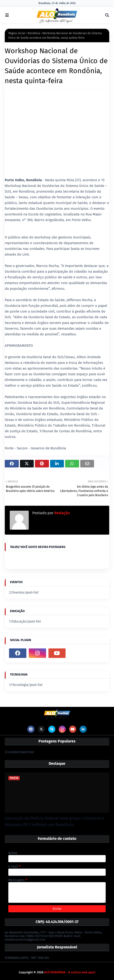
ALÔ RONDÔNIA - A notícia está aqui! (70, 972)
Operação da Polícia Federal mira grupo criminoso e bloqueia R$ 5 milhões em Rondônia (55, 821)
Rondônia (34, 33)
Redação (62, 513)
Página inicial (17, 33)
